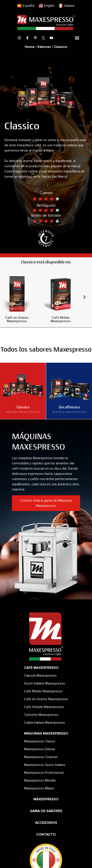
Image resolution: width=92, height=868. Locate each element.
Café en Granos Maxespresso (46, 699)
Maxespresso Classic (40, 741)
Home (30, 47)
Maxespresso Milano (39, 788)
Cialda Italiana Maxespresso (44, 723)
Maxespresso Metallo (40, 780)
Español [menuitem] (29, 6)
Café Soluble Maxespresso (44, 707)
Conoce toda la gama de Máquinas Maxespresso (46, 503)
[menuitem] (26, 6)
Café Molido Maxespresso (43, 691)
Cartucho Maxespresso (41, 715)
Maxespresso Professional (44, 773)
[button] (77, 38)
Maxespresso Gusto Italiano (45, 765)
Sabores (44, 47)
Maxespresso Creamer (41, 757)
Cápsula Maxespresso (40, 676)
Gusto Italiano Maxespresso (44, 683)
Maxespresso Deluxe (40, 749)
